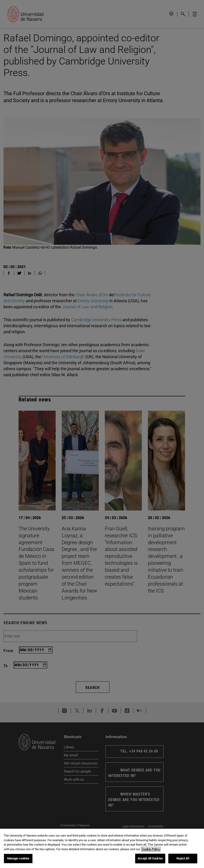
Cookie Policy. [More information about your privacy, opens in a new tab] (151, 849)
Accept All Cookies (150, 858)
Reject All (183, 858)
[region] (102, 848)
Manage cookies (18, 858)
